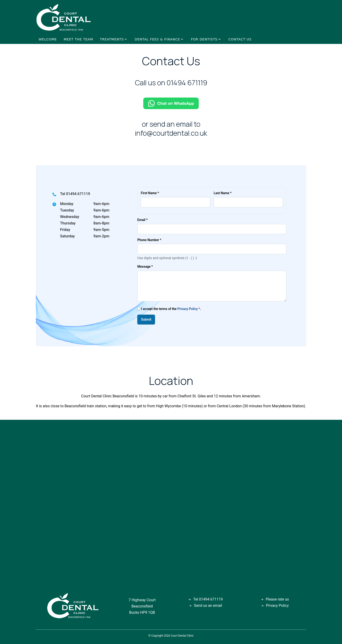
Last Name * (223, 193)
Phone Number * (149, 240)
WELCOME (48, 39)
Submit (146, 319)
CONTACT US (240, 39)
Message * (145, 267)
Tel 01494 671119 (75, 194)
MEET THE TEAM (78, 39)
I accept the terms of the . (169, 308)
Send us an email (208, 606)
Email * (142, 220)
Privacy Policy (188, 309)
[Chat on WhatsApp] (171, 103)
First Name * (150, 193)
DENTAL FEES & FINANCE (157, 39)
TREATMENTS (112, 39)
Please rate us (277, 599)
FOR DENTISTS (204, 39)
